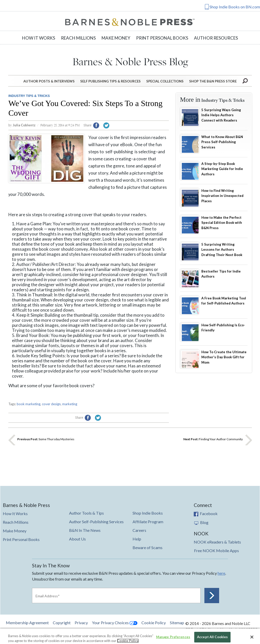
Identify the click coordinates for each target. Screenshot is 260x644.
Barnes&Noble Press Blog (130, 61)
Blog (201, 522)
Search (245, 81)
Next (248, 440)
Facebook (206, 513)
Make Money (116, 38)
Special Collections (165, 81)
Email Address (48, 596)
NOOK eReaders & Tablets (217, 542)
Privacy (81, 623)
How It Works (39, 38)
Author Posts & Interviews (49, 81)
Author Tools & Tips (86, 513)
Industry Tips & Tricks (29, 96)
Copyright (62, 623)
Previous (12, 440)
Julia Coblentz (24, 125)
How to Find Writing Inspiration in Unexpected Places (222, 196)
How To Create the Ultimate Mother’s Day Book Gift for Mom (224, 357)
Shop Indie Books (148, 513)
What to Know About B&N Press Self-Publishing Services (222, 142)
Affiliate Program (148, 522)
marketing (70, 404)
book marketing (29, 404)
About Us (77, 539)
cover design (51, 404)
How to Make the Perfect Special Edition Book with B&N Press (222, 223)
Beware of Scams (148, 547)
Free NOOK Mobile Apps (216, 550)
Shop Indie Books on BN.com (235, 7)
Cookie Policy (154, 623)
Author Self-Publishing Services (96, 522)
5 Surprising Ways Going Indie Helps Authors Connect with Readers (221, 115)
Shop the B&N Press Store (213, 81)
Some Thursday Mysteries (46, 439)
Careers (139, 530)
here (221, 573)
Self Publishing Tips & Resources (110, 81)
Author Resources (216, 38)
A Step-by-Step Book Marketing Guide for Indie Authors (222, 169)
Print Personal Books (162, 38)
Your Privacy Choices (115, 623)
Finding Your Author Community (213, 439)
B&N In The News (85, 530)
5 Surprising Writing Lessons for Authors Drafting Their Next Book (222, 250)
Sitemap (177, 623)
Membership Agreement (27, 623)
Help (137, 539)
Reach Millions (78, 38)
